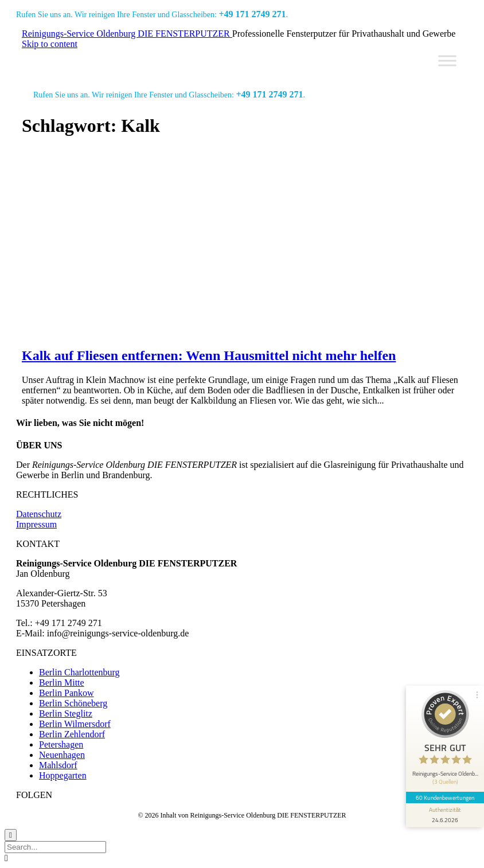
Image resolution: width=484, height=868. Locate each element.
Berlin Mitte (62, 683)
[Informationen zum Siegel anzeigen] (445, 815)
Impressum (36, 524)
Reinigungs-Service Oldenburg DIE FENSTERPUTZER (127, 34)
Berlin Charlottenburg (79, 672)
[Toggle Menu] (447, 60)
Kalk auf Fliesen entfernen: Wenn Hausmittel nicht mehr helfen (209, 355)
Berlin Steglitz (66, 713)
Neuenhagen (62, 755)
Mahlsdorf (58, 765)
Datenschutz (39, 514)
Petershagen (61, 744)
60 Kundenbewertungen (445, 797)
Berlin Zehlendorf (72, 734)
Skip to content (50, 44)
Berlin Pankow (67, 693)
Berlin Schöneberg (73, 703)
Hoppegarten (63, 775)
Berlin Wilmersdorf (75, 724)
